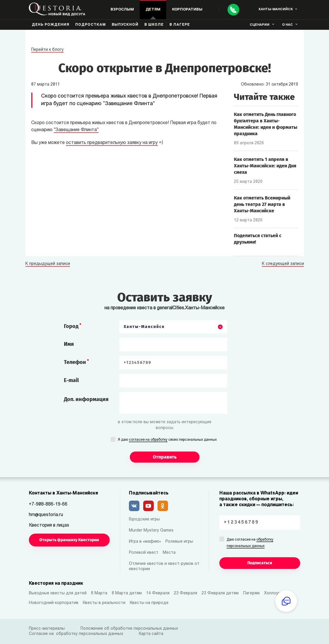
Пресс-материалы (47, 629)
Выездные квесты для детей (58, 593)
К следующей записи (283, 264)
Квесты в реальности (104, 603)
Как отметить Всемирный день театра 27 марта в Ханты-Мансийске (262, 204)
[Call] (233, 10)
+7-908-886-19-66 (48, 504)
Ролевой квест (144, 553)
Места (169, 553)
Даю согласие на (250, 543)
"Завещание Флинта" (76, 130)
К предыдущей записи (48, 264)
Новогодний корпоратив (54, 603)
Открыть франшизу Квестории (69, 540)
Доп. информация (86, 399)
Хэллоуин (273, 593)
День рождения (51, 25)
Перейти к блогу (47, 50)
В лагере (180, 25)
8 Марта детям (127, 593)
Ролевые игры (179, 542)
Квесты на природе (149, 603)
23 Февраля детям (220, 593)
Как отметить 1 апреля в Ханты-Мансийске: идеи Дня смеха (265, 166)
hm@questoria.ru (46, 515)
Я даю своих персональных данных (167, 440)
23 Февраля (185, 593)
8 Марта (99, 593)
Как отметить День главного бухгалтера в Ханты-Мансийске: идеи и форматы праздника (266, 124)
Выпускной (125, 25)
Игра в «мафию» (145, 542)
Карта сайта (151, 634)
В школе (154, 25)
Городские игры (144, 519)
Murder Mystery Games (151, 531)
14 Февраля (158, 593)
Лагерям (251, 593)
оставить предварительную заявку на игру (112, 143)
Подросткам (91, 25)
